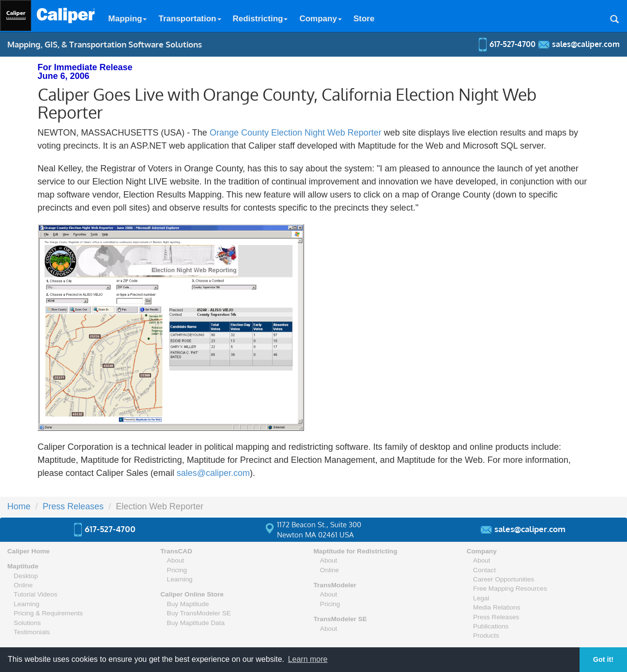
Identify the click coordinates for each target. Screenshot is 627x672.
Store (364, 19)
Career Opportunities (504, 579)
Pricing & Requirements (48, 613)
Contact (484, 570)
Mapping (128, 19)
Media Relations (497, 607)
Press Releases (73, 506)
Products (486, 635)
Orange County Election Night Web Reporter (296, 133)
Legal (481, 598)
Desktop (26, 576)
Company (320, 19)
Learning (26, 604)
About (176, 560)
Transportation (190, 19)
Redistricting (260, 19)
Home (19, 506)
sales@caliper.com (213, 473)
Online (23, 585)
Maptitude (23, 566)
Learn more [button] (308, 659)
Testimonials (32, 632)
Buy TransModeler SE (199, 613)
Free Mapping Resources (510, 588)
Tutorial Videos (35, 594)
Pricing (177, 570)
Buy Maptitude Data (196, 623)
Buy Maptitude (188, 604)
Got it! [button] (603, 659)
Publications (491, 626)
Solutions (27, 623)
